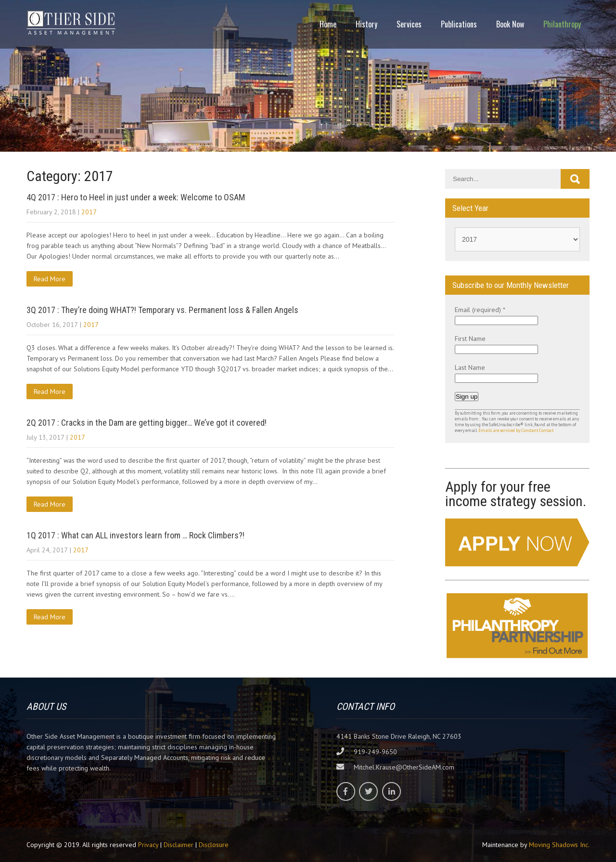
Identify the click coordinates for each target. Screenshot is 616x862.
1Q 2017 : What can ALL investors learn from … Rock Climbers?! (135, 535)
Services (409, 24)
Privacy (148, 845)
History (366, 24)
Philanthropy (562, 24)
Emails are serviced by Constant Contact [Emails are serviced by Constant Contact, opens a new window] (516, 431)
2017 (89, 212)
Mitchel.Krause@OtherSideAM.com (404, 767)
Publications (459, 24)
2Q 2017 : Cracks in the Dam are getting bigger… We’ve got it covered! (147, 423)
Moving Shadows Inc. (559, 845)
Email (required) (480, 310)
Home (328, 24)
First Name (470, 339)
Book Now (510, 24)
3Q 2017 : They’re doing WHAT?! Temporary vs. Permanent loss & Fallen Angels (162, 310)
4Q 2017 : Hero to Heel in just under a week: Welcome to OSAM (136, 197)
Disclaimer (179, 845)
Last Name (470, 367)
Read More (50, 279)
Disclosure (214, 845)
